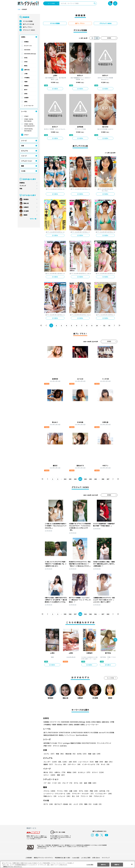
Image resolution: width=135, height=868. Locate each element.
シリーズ (24, 141)
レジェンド (64, 796)
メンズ (78, 804)
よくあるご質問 (86, 858)
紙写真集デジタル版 (50, 743)
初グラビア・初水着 (63, 804)
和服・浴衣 (94, 754)
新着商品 (22, 183)
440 (96, 479)
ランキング (23, 186)
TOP (19, 9)
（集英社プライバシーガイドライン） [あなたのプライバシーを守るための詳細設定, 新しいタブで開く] (12, 866)
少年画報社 (27, 78)
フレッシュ (60, 764)
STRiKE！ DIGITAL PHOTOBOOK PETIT (29, 125)
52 (104, 326)
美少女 (49, 772)
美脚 (99, 762)
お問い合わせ (96, 858)
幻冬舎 (26, 62)
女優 (73, 791)
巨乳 (63, 762)
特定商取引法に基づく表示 (63, 858)
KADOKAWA (27, 50)
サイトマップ (106, 858)
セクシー (111, 772)
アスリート (86, 796)
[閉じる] (132, 864)
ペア (47, 783)
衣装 (22, 146)
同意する (117, 864)
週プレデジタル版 (28, 24)
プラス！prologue (63, 743)
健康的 (49, 764)
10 (97, 326)
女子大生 (104, 791)
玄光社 (26, 58)
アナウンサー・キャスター (83, 794)
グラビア (26, 135)
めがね (82, 754)
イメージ (24, 156)
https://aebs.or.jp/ (41, 848)
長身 (108, 762)
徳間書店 (26, 86)
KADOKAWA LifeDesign (30, 54)
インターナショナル (91, 764)
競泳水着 (71, 754)
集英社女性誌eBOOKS (51, 735)
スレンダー (50, 762)
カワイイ (97, 772)
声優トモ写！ (48, 746)
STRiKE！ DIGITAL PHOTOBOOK (29, 120)
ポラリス (56, 746)
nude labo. (63, 746)
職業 (22, 166)
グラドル (50, 791)
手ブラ (49, 804)
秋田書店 (26, 42)
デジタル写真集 (28, 21)
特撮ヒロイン (50, 796)
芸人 (76, 796)
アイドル (62, 791)
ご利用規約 (29, 858)
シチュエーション (27, 161)
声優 (93, 791)
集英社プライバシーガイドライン (43, 858)
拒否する (103, 864)
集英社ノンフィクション (67, 735)
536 (70, 614)
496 (103, 479)
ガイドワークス (28, 46)
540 (90, 614)
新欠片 (26, 90)
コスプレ (49, 754)
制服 (60, 754)
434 (65, 479)
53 (109, 326)
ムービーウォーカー (29, 106)
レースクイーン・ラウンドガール (57, 794)
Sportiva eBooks (81, 735)
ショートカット (86, 762)
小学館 (26, 74)
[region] (67, 864)
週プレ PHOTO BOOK (51, 733)
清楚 (48, 775)
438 (85, 479)
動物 (88, 804)
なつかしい (84, 772)
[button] (115, 640)
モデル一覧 (33, 219)
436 (75, 479)
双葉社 (26, 102)
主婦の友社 (27, 70)
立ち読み (55, 89)
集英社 (26, 66)
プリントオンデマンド (103, 743)
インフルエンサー (104, 794)
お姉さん (60, 772)
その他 (23, 171)
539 (85, 614)
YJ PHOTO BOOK (64, 733)
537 (75, 614)
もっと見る (111, 678)
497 (108, 479)
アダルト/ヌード (99, 796)
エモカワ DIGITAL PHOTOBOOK (28, 130)
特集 (21, 189)
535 (65, 614)
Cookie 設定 (76, 858)
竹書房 (26, 82)
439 (90, 479)
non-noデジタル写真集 (105, 733)
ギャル (105, 764)
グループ (67, 783)
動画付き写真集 (75, 743)
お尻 (73, 762)
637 (103, 614)
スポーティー (74, 764)
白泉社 (26, 94)
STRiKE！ (27, 116)
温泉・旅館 (90, 783)
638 (108, 614)
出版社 (23, 37)
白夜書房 (26, 98)
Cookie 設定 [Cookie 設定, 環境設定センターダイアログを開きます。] (90, 864)
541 (96, 614)
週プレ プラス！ (28, 27)
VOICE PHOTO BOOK (88, 743)
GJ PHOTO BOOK (76, 733)
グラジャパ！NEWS (29, 30)
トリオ (57, 783)
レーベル (24, 111)
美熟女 (72, 772)
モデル (83, 791)
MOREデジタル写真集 (90, 733)
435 (70, 479)
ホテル (78, 783)
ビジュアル (24, 151)
